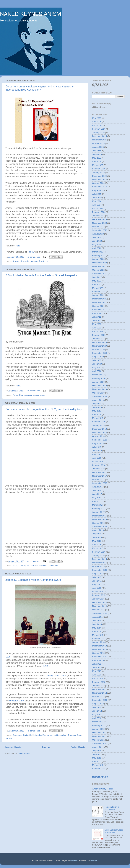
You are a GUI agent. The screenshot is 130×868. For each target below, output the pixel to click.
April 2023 (97, 248)
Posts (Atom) (24, 754)
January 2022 (98, 295)
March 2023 (98, 252)
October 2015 (98, 566)
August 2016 (98, 530)
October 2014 (98, 610)
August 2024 (98, 190)
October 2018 (98, 436)
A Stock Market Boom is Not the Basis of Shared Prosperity (41, 275)
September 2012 (100, 700)
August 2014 (98, 617)
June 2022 (97, 277)
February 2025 (99, 169)
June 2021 (97, 321)
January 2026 (98, 133)
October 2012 (98, 697)
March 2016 (98, 548)
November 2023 (99, 223)
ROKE (31, 252)
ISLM (15, 565)
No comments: (33, 257)
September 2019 (100, 396)
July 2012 (97, 707)
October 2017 (98, 480)
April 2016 (97, 545)
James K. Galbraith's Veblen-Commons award (33, 580)
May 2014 (97, 628)
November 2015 (99, 563)
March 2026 (98, 125)
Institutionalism (60, 735)
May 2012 (97, 714)
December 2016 (99, 516)
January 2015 (98, 599)
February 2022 (99, 292)
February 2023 (99, 255)
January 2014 (98, 642)
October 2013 (98, 653)
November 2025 (99, 140)
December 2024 (99, 176)
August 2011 (98, 747)
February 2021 (99, 335)
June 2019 (97, 407)
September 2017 (100, 483)
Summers (54, 565)
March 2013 (98, 678)
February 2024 (99, 212)
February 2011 (99, 769)
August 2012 (98, 704)
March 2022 (98, 288)
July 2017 (97, 490)
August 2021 (98, 313)
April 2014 (97, 631)
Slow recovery (26, 395)
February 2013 (99, 682)
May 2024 (97, 201)
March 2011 (98, 765)
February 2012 (99, 725)
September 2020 (100, 353)
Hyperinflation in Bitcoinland (112, 808)
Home (46, 747)
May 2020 (97, 367)
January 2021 (98, 339)
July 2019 (97, 404)
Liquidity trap (24, 565)
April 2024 (97, 205)
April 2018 (97, 458)
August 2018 (98, 443)
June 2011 (97, 754)
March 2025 (98, 165)
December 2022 (99, 263)
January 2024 (98, 216)
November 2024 (99, 179)
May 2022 (97, 281)
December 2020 (99, 342)
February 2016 (99, 552)
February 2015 (99, 595)
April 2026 (97, 122)
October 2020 (98, 350)
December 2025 (99, 136)
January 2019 (98, 425)
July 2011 (97, 751)
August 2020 (98, 357)
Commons (17, 735)
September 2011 (100, 743)
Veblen (9, 738)
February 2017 (99, 509)
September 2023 (100, 230)
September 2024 (100, 187)
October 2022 (98, 270)
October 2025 (98, 143)
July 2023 (97, 237)
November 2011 (99, 736)
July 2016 (97, 534)
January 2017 (98, 512)
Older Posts (78, 747)
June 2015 (97, 581)
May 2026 (97, 118)
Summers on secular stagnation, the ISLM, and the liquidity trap (44, 409)
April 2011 (97, 761)
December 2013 (99, 646)
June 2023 (97, 241)
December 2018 (99, 429)
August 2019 (98, 400)
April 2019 (97, 414)
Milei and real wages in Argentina (114, 831)
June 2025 (97, 154)
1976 (8, 657)
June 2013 (97, 668)
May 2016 (97, 541)
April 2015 (97, 588)
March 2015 (98, 592)
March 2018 (98, 462)
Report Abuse (100, 777)
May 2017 (97, 498)
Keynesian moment (29, 261)
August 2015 (98, 574)
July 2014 (97, 621)
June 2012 (97, 711)
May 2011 (97, 758)
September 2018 (100, 440)
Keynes (16, 261)
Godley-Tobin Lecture (56, 676)
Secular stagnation (40, 565)
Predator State (16, 701)
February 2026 (99, 129)
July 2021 (97, 317)
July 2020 (97, 360)
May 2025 (97, 158)
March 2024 (98, 208)
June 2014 (97, 624)
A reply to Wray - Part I (102, 789)
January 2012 (98, 729)
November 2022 (99, 266)
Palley (15, 395)
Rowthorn (44, 261)
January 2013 (98, 686)
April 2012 (97, 718)
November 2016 (99, 519)
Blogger (94, 860)
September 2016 (100, 526)
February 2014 (99, 639)
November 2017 (99, 476)
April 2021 (97, 328)
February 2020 (99, 378)
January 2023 (98, 259)
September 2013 (100, 657)
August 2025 (98, 147)
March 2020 (98, 375)
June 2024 (97, 198)
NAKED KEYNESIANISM (31, 14)
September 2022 (100, 274)
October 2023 (98, 227)
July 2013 (97, 664)
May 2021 (97, 324)
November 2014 (99, 606)
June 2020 (97, 364)
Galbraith (27, 735)
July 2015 (97, 577)
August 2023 (98, 234)
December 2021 (99, 299)
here (18, 246)
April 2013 (97, 675)
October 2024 (98, 183)
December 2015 (99, 559)
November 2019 (99, 389)
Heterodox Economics (42, 735)
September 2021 (100, 310)
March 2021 (98, 331)
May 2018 (97, 454)
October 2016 (98, 523)
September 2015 (100, 570)
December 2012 (99, 689)
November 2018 (99, 433)
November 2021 (99, 302)
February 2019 (99, 422)
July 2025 (97, 151)
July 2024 (97, 194)
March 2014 (98, 635)
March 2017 (98, 505)
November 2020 (99, 346)
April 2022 (97, 284)
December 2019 (99, 386)
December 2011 (99, 733)
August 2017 (98, 487)
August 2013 (98, 660)
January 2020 (98, 382)
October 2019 (98, 393)
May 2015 (97, 584)
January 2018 (98, 469)
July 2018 (97, 447)
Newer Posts (13, 747)
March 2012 (98, 722)
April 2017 (97, 501)
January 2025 (98, 172)
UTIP (46, 666)
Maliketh (74, 860)
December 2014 (99, 602)
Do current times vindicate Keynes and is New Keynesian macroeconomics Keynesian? (40, 88)
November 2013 (99, 649)
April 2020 (97, 371)
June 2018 (97, 451)
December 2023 (99, 219)
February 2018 (99, 465)
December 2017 (99, 472)
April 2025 (97, 162)
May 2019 (97, 411)
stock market (39, 395)
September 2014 (100, 613)
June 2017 (97, 494)
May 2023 (97, 245)
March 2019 (98, 418)
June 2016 (97, 537)
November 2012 (99, 693)
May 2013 (97, 671)
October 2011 (98, 740)
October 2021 (98, 306)
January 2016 (98, 555)
